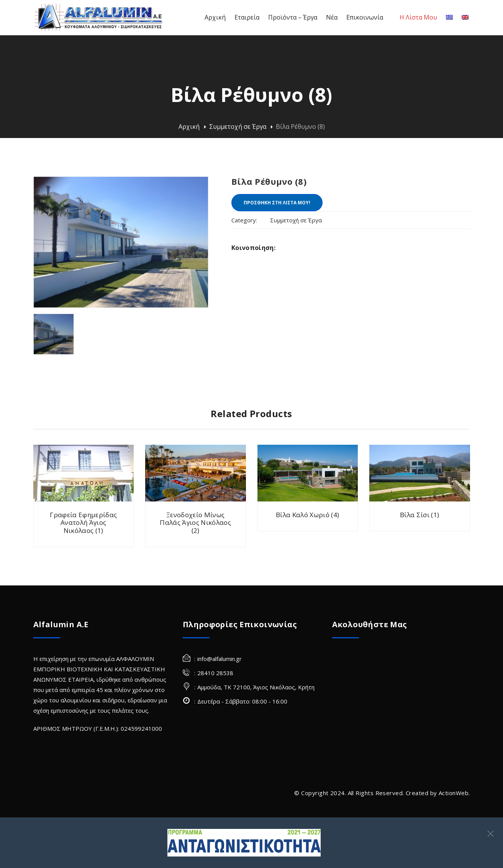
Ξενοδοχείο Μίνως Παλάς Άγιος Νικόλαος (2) (195, 523)
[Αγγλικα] (465, 17)
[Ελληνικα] (449, 17)
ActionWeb (454, 793)
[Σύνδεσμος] (244, 843)
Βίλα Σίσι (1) (419, 515)
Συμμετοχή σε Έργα (238, 127)
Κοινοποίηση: (253, 248)
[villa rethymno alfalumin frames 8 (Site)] (54, 334)
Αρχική (189, 127)
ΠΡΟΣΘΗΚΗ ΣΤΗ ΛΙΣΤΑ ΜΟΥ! (277, 203)
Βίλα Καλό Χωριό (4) (307, 515)
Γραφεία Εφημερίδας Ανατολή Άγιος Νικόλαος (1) (83, 523)
